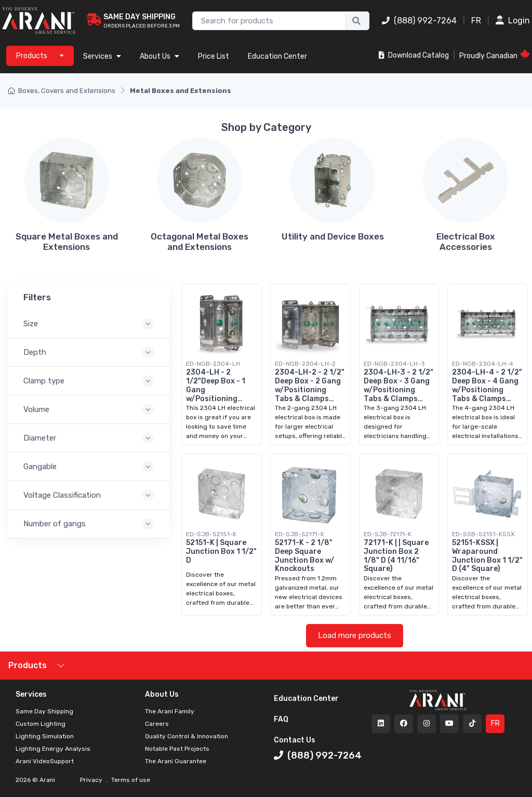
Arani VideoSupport (45, 761)
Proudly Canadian (495, 55)
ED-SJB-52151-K (211, 534)
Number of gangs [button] (55, 524)
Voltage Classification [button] (62, 495)
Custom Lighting (41, 724)
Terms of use (130, 780)
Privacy (92, 780)
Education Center (277, 56)
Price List (214, 56)
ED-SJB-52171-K (300, 534)
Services (102, 56)
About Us (159, 56)
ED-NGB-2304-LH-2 (305, 364)
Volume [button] (36, 409)
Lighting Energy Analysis (53, 749)
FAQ (281, 719)
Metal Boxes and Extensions (181, 91)
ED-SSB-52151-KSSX (483, 534)
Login (513, 21)
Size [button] (31, 324)
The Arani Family (170, 711)
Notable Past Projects (177, 749)
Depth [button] (35, 352)
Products (28, 665)
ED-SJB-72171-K (388, 534)
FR (476, 21)
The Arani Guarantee (176, 761)
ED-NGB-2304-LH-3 (394, 364)
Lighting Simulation (45, 736)
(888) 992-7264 (419, 21)
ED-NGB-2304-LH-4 (483, 364)
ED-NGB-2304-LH (213, 364)
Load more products (355, 635)
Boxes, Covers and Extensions (62, 91)
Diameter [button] (40, 438)
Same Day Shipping (44, 711)
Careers (157, 724)
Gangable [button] (40, 467)
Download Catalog (414, 55)
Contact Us (295, 740)
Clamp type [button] (44, 381)
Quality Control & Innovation (187, 736)
